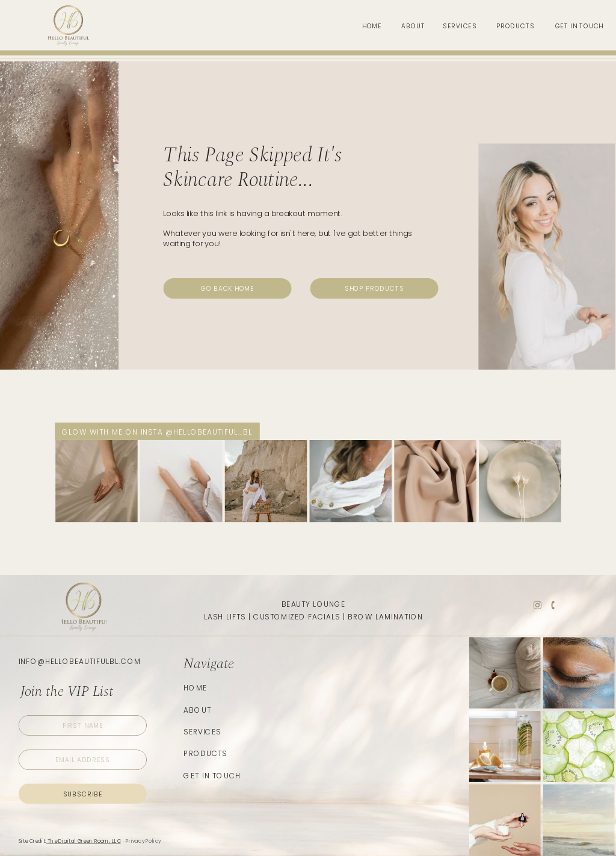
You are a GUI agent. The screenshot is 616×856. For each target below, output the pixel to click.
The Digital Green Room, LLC (84, 841)
